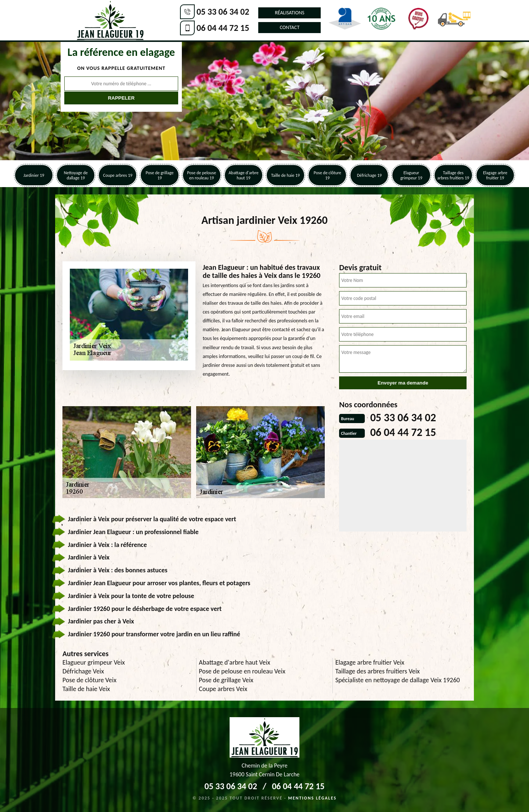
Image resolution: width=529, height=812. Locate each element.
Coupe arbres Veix (223, 689)
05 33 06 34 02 (223, 12)
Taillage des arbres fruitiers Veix (378, 671)
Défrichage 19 (369, 175)
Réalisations (289, 13)
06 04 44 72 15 (223, 28)
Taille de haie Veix (86, 689)
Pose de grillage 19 (160, 175)
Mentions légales (312, 798)
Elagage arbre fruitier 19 (495, 175)
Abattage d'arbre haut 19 (244, 175)
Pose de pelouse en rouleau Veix (242, 671)
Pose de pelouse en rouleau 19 (201, 175)
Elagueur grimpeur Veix (94, 662)
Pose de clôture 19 (328, 175)
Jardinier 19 (34, 175)
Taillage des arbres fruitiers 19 (453, 175)
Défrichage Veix (83, 671)
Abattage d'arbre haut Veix (234, 662)
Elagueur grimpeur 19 (411, 175)
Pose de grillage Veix (226, 680)
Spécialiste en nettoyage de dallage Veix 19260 (398, 680)
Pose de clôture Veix (89, 680)
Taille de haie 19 (285, 175)
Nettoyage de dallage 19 (76, 175)
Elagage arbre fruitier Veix (370, 662)
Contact (289, 27)
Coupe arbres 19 (118, 175)
